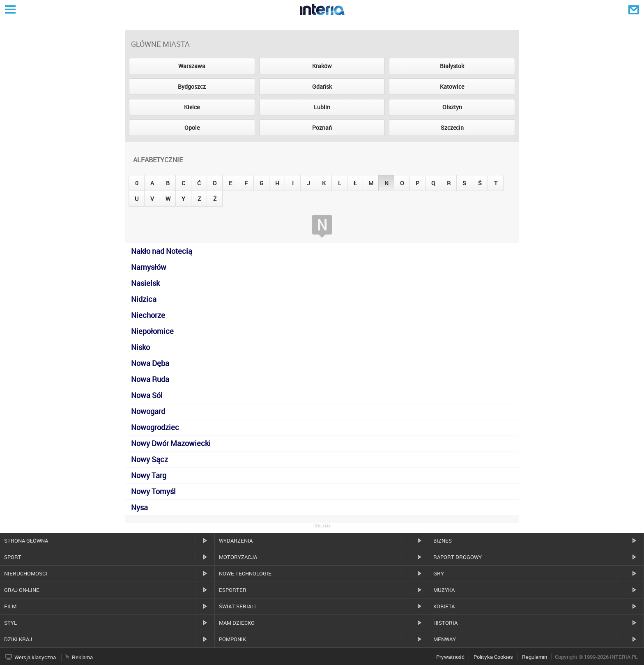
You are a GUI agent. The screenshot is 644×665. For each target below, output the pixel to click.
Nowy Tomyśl (153, 491)
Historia (445, 623)
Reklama (82, 657)
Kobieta (444, 606)
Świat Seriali (237, 606)
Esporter (233, 590)
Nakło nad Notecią (162, 251)
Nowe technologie (245, 573)
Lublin (322, 107)
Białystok (452, 66)
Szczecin (452, 128)
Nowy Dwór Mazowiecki (171, 443)
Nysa (139, 507)
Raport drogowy (458, 557)
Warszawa (192, 66)
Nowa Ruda (150, 379)
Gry (439, 573)
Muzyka (444, 590)
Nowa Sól (147, 395)
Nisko (140, 347)
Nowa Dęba (150, 363)
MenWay (445, 639)
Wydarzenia (236, 541)
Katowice (452, 86)
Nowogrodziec (155, 427)
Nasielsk (145, 283)
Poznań (322, 128)
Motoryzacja (238, 557)
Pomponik (232, 639)
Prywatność (450, 657)
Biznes (443, 541)
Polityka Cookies (493, 657)
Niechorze (148, 315)
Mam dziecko (237, 623)
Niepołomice (152, 331)
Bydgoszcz (192, 86)
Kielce (192, 107)
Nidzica (144, 299)
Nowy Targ (149, 475)
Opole (192, 128)
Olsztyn (452, 107)
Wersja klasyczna (35, 657)
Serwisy (9, 9)
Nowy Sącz (149, 459)
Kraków (322, 66)
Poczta (635, 9)
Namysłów (149, 267)
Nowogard (148, 411)
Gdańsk (322, 86)
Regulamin (535, 657)
